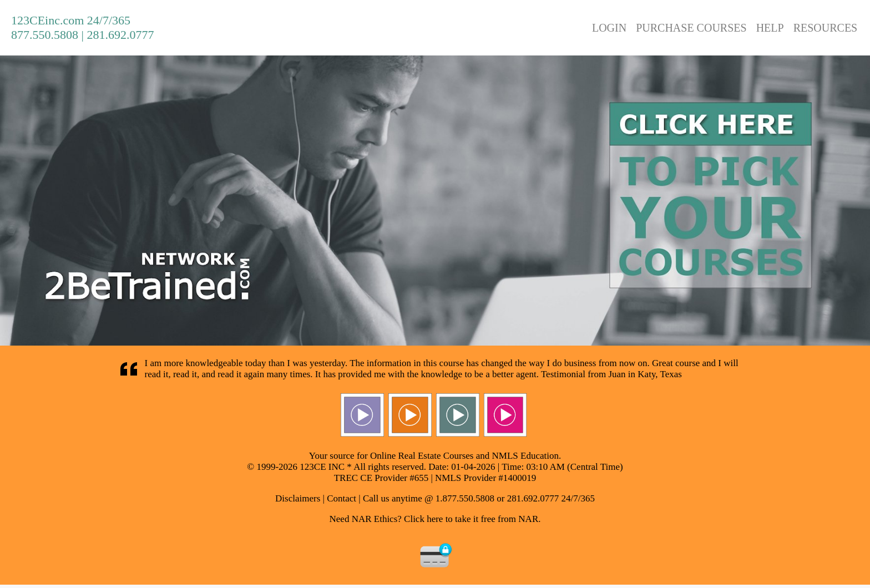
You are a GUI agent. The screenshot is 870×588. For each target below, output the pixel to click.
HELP (770, 28)
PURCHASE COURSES (691, 28)
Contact (342, 498)
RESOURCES (826, 28)
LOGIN (609, 28)
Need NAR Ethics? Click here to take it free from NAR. (435, 519)
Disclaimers (298, 498)
